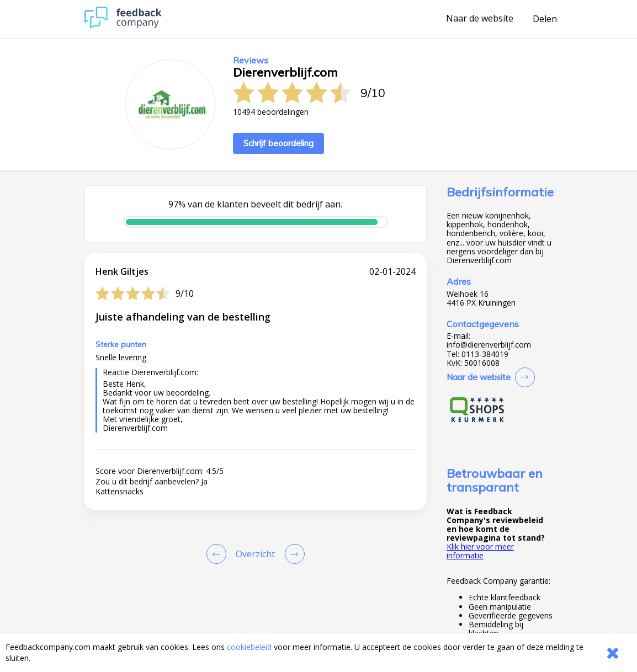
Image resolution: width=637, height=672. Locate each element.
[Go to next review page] (293, 554)
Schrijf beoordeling (278, 143)
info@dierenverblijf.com (489, 345)
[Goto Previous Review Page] (219, 554)
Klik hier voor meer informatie (480, 551)
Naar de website (480, 19)
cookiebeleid (249, 647)
